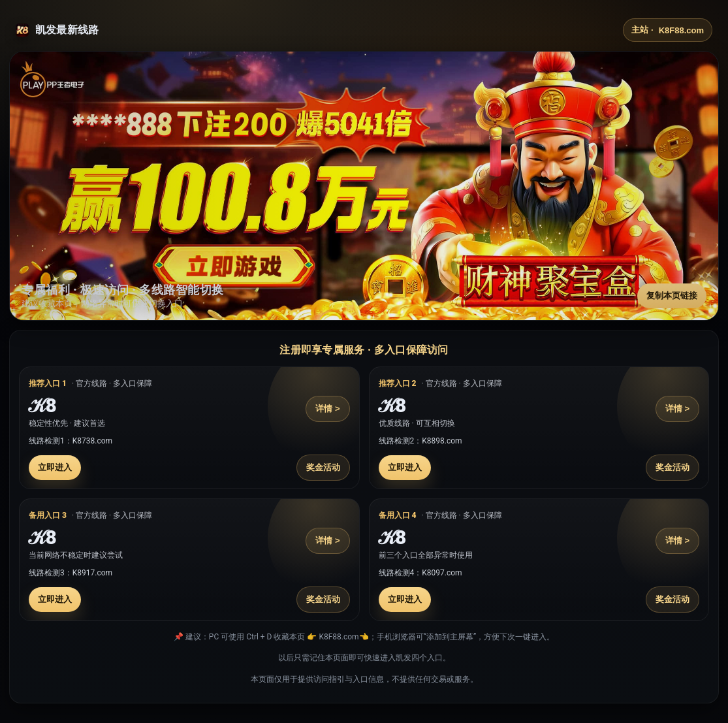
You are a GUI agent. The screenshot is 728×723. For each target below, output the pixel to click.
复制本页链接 (672, 296)
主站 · (668, 30)
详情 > (327, 409)
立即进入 (55, 467)
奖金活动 (323, 467)
